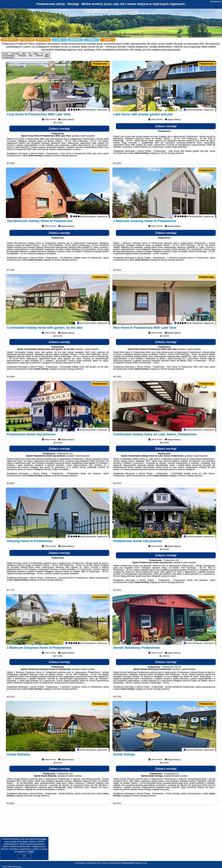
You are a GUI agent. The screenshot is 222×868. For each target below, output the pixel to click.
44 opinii (69, 777)
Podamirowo (100, 64)
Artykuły (108, 40)
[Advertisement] (111, 836)
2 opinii (83, 137)
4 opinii (196, 457)
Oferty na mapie (27, 40)
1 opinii (87, 351)
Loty (59, 40)
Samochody (76, 40)
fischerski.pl (216, 2)
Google (43, 839)
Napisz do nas (141, 863)
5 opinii (78, 457)
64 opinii (175, 777)
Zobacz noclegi (59, 130)
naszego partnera (69, 157)
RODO (31, 852)
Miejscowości (43, 40)
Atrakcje (91, 40)
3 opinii (184, 671)
